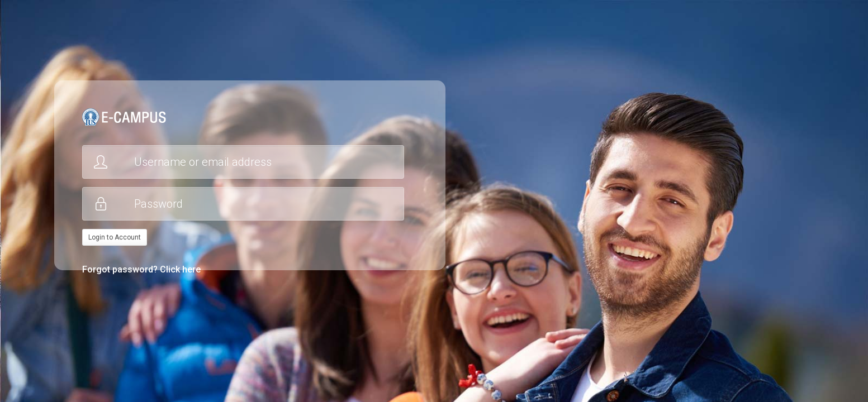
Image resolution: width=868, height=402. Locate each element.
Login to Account (115, 237)
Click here (180, 269)
